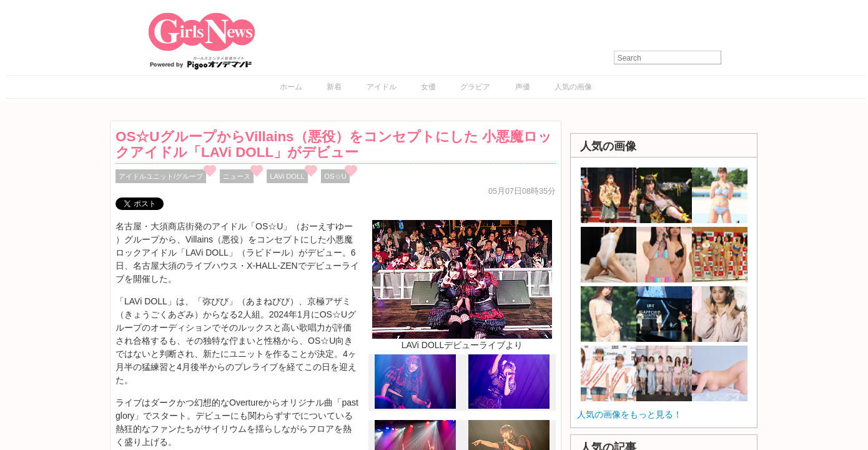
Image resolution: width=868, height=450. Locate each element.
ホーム (291, 87)
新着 (334, 87)
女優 (428, 87)
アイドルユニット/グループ (161, 176)
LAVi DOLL (287, 176)
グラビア (475, 87)
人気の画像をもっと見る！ (629, 414)
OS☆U (335, 176)
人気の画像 (573, 87)
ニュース (237, 176)
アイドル (382, 87)
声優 (523, 87)
